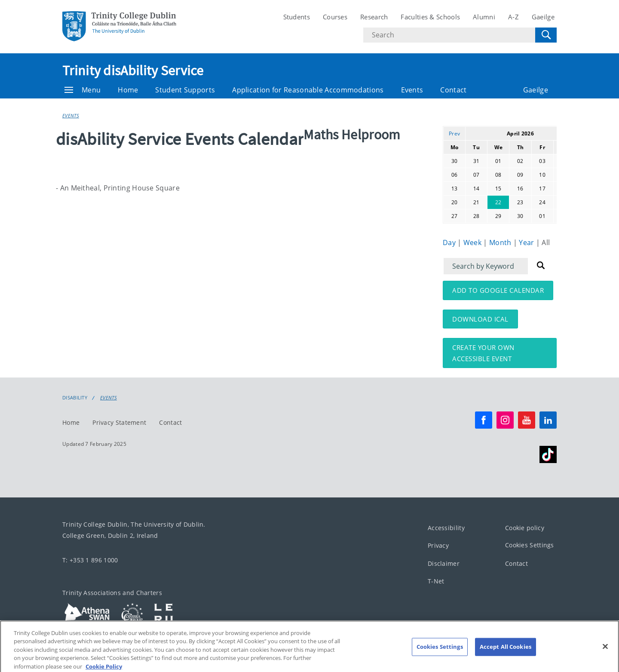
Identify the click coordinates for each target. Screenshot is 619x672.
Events (412, 90)
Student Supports (185, 90)
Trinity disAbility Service (133, 71)
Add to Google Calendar (498, 290)
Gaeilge (543, 17)
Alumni (484, 17)
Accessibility (446, 528)
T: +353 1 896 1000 (90, 560)
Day (450, 242)
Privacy (438, 546)
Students (297, 17)
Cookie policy (525, 528)
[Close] (605, 654)
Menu (83, 90)
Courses (335, 17)
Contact (453, 90)
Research (374, 17)
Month (501, 242)
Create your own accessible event (483, 353)
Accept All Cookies (506, 654)
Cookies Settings (530, 545)
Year (527, 242)
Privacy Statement (119, 422)
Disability (75, 398)
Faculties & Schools (430, 17)
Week (473, 242)
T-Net (436, 581)
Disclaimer (444, 563)
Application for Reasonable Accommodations (308, 90)
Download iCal (480, 319)
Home (128, 90)
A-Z (513, 17)
